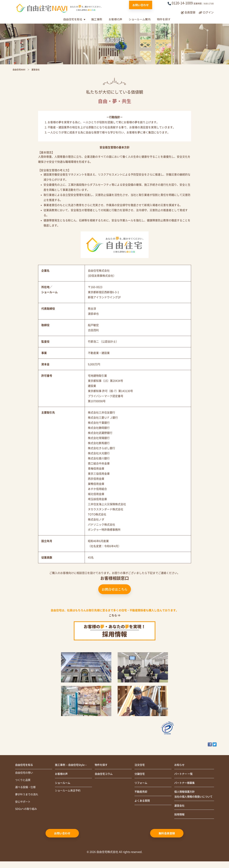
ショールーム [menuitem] (63, 783)
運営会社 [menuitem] (180, 812)
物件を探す (164, 19)
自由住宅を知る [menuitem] (25, 765)
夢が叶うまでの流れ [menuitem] (27, 796)
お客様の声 (115, 19)
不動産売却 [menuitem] (141, 793)
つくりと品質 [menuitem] (23, 781)
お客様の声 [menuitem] (62, 774)
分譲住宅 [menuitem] (140, 774)
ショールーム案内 (140, 19)
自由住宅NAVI (19, 70)
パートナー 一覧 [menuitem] (184, 774)
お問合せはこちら (115, 589)
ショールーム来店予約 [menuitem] (69, 791)
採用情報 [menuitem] (180, 821)
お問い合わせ (141, 5)
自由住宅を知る (73, 19)
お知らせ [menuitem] (180, 765)
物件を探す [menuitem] (101, 765)
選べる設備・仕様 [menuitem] (26, 788)
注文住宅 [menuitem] (140, 765)
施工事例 (97, 19)
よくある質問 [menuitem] (143, 802)
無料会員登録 (167, 840)
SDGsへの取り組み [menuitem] (27, 810)
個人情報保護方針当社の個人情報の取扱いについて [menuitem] (193, 798)
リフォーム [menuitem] (141, 783)
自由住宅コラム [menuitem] (104, 774)
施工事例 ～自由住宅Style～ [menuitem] (72, 765)
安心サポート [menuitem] (23, 803)
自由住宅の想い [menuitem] (25, 773)
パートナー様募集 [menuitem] (185, 783)
